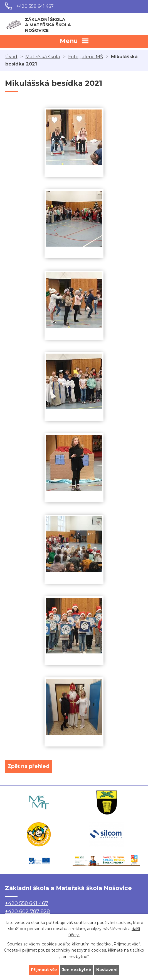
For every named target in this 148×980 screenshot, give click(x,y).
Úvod (11, 57)
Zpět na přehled (29, 766)
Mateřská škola (43, 57)
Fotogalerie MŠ (86, 57)
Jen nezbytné (77, 970)
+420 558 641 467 (35, 6)
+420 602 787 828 (27, 911)
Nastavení (107, 970)
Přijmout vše (44, 970)
